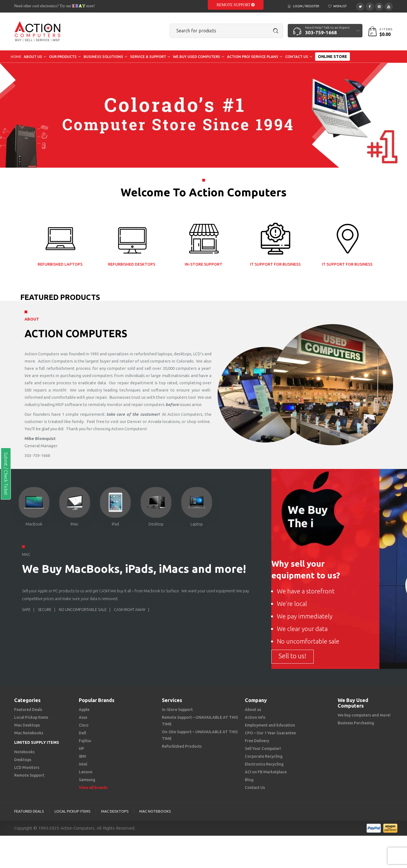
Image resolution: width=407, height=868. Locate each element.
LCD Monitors (27, 767)
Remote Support (236, 5)
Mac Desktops (27, 725)
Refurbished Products (182, 746)
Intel (83, 764)
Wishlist (340, 6)
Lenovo (86, 772)
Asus (83, 717)
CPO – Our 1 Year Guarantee (270, 733)
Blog (249, 780)
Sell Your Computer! (263, 749)
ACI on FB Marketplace (266, 772)
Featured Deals (28, 710)
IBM (82, 756)
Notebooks (24, 752)
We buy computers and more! (364, 715)
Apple (84, 710)
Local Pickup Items (31, 717)
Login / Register (306, 6)
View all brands (93, 788)
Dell (82, 733)
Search (276, 31)
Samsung (87, 780)
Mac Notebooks (29, 733)
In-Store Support (177, 710)
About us (253, 710)
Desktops (23, 760)
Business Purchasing (356, 723)
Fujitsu (85, 741)
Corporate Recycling (264, 756)
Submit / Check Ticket (6, 474)
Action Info (255, 717)
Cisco (84, 725)
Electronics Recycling (264, 764)
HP (81, 749)
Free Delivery (257, 741)
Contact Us (255, 788)
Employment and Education (270, 725)
